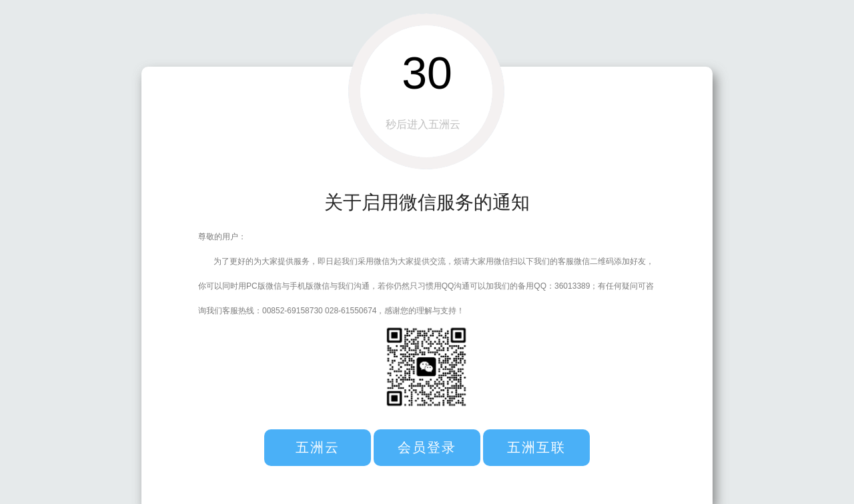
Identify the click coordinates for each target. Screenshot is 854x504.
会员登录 (427, 447)
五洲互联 (536, 447)
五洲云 (318, 447)
